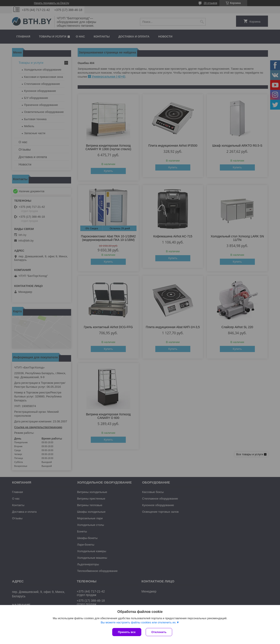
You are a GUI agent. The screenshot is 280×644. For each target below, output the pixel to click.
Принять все (127, 632)
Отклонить (159, 632)
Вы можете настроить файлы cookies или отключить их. (138, 622)
